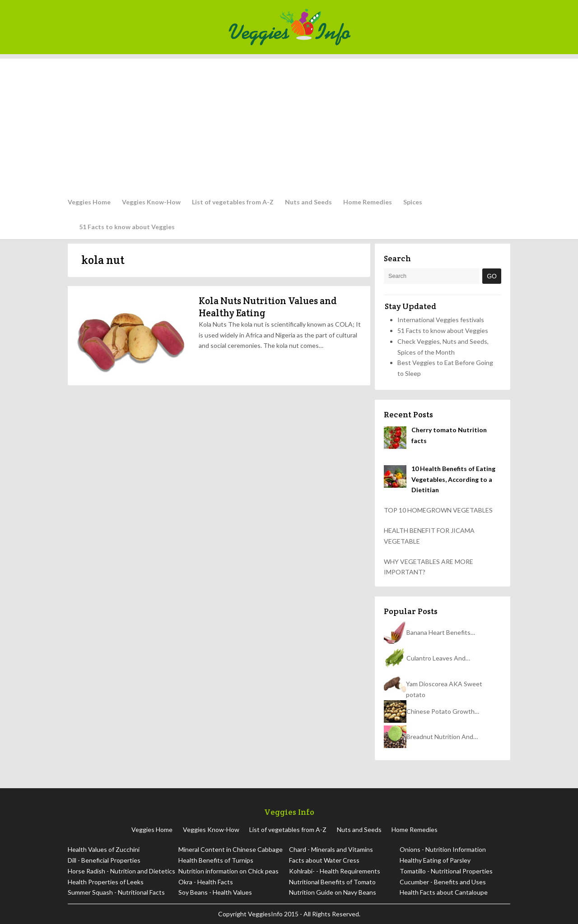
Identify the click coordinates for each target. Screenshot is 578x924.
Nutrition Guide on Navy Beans (333, 892)
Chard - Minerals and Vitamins (331, 849)
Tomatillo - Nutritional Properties (446, 871)
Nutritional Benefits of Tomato (332, 882)
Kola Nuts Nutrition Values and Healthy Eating (268, 307)
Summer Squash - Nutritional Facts (116, 892)
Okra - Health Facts (206, 882)
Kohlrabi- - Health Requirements (335, 871)
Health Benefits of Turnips (216, 860)
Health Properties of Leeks (106, 882)
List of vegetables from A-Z (233, 202)
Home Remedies (368, 202)
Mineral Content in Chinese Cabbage (231, 849)
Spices (413, 202)
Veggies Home (89, 202)
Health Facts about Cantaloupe (444, 892)
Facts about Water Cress (324, 860)
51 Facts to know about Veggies (127, 227)
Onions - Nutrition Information (443, 849)
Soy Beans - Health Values (215, 892)
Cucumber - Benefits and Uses (443, 882)
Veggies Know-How (151, 202)
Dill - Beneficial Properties (104, 860)
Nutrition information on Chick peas (228, 871)
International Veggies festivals (441, 320)
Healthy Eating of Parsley (435, 860)
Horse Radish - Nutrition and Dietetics (121, 871)
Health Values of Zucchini (104, 849)
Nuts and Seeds (308, 202)
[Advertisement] (289, 122)
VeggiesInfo (266, 914)
